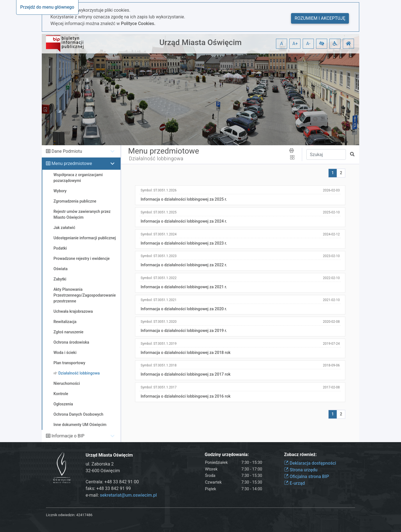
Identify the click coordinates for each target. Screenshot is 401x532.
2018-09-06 (331, 365)
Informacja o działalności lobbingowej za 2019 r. (184, 331)
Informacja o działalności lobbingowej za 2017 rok (186, 374)
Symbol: (159, 190)
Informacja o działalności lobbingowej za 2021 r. (184, 287)
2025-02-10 (331, 212)
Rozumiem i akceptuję (320, 18)
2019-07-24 (331, 344)
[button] (322, 44)
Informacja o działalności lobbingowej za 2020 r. (184, 309)
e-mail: (121, 495)
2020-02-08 (331, 322)
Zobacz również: (300, 455)
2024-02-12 (331, 234)
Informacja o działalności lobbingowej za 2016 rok (186, 396)
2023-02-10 (331, 256)
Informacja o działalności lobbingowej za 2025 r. (184, 199)
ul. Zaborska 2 (100, 464)
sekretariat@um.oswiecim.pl (128, 495)
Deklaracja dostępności (310, 463)
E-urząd (294, 483)
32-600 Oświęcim (103, 471)
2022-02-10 (331, 278)
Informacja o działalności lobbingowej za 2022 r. (184, 265)
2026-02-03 (331, 190)
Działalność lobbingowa (156, 159)
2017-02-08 (331, 387)
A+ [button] (295, 44)
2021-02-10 (331, 300)
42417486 (84, 515)
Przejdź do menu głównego (47, 7)
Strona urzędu (301, 470)
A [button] (282, 44)
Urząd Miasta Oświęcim (200, 42)
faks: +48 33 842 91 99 (108, 488)
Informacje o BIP (68, 436)
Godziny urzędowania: (227, 455)
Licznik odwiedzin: (61, 515)
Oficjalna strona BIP (306, 476)
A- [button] (308, 44)
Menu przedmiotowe (72, 163)
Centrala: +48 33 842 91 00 (112, 482)
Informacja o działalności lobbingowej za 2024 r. (184, 221)
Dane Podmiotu (67, 151)
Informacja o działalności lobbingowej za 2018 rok (186, 353)
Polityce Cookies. (138, 24)
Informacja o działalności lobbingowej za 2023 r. (184, 243)
